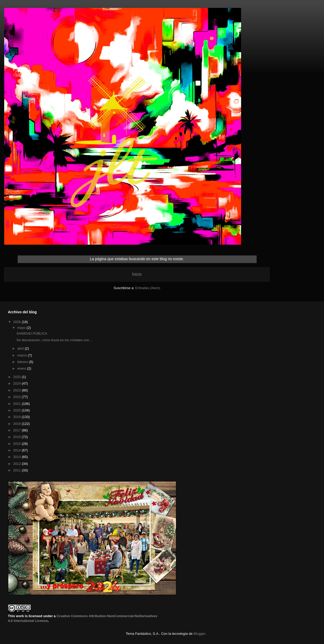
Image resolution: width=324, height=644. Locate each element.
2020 (18, 410)
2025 (18, 377)
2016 (18, 437)
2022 (18, 397)
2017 (18, 430)
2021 (18, 404)
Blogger (199, 634)
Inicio (137, 274)
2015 (18, 444)
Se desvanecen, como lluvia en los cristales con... (54, 340)
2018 (18, 424)
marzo (23, 355)
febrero (23, 362)
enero (22, 368)
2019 (18, 417)
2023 (18, 390)
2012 (18, 464)
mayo (22, 328)
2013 (18, 457)
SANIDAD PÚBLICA (32, 333)
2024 (18, 383)
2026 (18, 322)
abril (21, 348)
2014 (18, 450)
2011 (18, 470)
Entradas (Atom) (148, 288)
